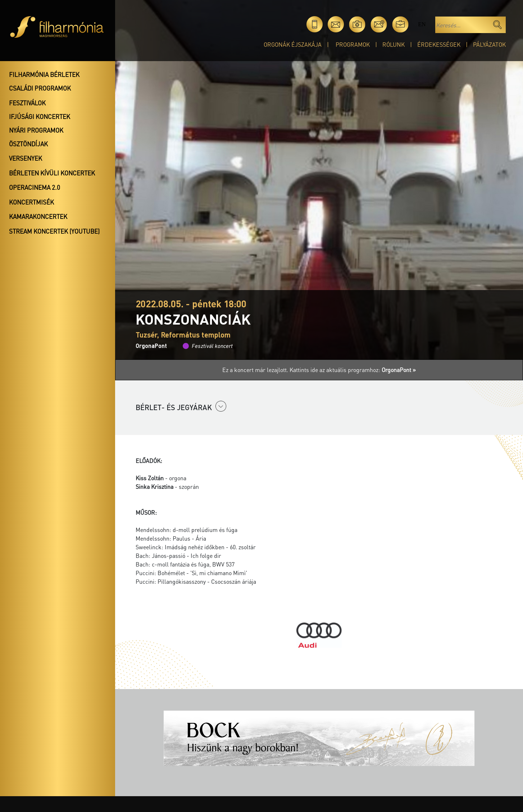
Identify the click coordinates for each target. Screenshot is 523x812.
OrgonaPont (151, 346)
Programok (353, 44)
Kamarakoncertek (38, 216)
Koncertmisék (31, 202)
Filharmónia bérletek (44, 74)
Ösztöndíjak (28, 144)
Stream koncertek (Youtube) (54, 231)
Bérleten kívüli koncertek (52, 173)
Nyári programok (36, 130)
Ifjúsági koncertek (40, 116)
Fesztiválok (27, 103)
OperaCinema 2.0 (35, 187)
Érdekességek (439, 44)
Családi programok (40, 88)
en (422, 24)
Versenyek (26, 158)
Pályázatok (489, 44)
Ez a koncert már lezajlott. (256, 370)
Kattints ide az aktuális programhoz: (353, 370)
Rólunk (394, 44)
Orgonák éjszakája (293, 44)
